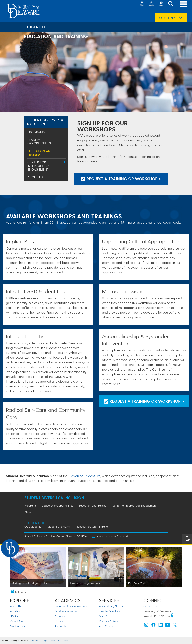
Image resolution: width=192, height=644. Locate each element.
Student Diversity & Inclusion (45, 122)
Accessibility (63, 641)
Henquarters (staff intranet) (93, 526)
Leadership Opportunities (39, 141)
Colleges (60, 616)
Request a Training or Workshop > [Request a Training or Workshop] (121, 179)
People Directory (110, 611)
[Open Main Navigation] (184, 4)
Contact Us (150, 606)
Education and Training (40, 153)
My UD (103, 616)
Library (59, 621)
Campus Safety (109, 621)
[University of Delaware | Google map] (172, 616)
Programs (36, 132)
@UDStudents (33, 526)
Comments (36, 641)
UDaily (14, 616)
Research (60, 626)
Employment (18, 626)
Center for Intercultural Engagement (39, 166)
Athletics (15, 611)
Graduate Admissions (68, 611)
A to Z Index (106, 626)
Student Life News (58, 526)
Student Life (37, 27)
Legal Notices (49, 641)
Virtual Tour (17, 621)
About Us (35, 177)
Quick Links (167, 18)
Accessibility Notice (111, 606)
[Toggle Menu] (65, 162)
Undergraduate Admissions (71, 606)
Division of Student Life (84, 476)
